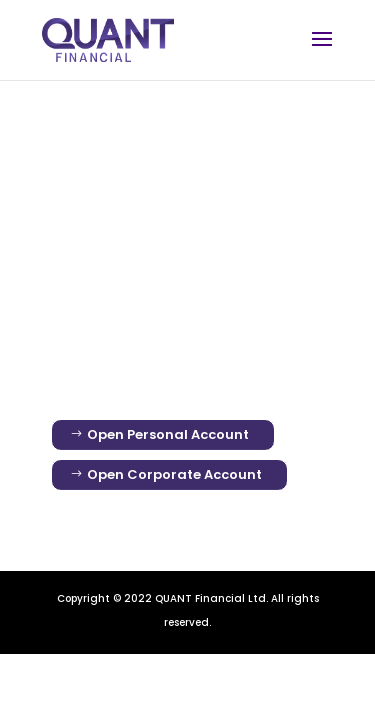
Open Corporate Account (174, 474)
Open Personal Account (168, 434)
